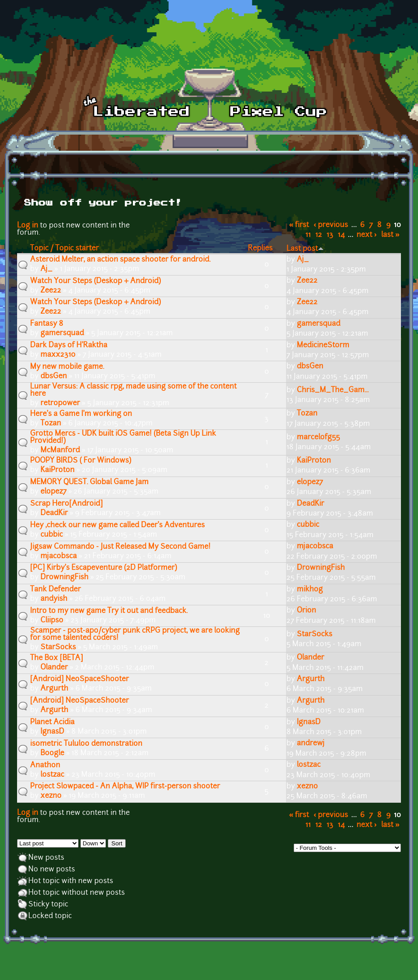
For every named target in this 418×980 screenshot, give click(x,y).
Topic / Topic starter (64, 249)
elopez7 (53, 492)
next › (367, 235)
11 (308, 235)
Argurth (54, 689)
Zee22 (51, 291)
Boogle (52, 753)
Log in (28, 226)
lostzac (52, 775)
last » (390, 235)
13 (330, 235)
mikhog (310, 590)
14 (341, 235)
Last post (305, 249)
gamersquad (62, 333)
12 (319, 235)
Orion (306, 611)
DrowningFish (64, 577)
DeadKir (54, 513)
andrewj (311, 744)
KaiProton (57, 470)
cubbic (52, 535)
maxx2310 (58, 355)
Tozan (51, 424)
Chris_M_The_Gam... (333, 390)
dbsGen (54, 376)
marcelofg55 (318, 437)
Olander (54, 668)
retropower (60, 403)
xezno (51, 796)
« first (299, 225)
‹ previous (331, 225)
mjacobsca (59, 556)
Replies (260, 249)
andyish (54, 599)
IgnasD (52, 732)
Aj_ (46, 269)
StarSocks (58, 647)
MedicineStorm (323, 346)
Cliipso (52, 621)
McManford (60, 451)
